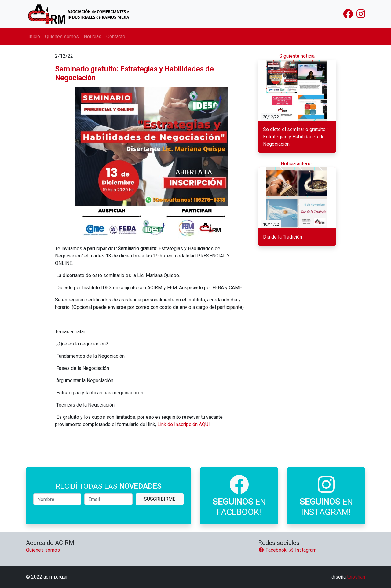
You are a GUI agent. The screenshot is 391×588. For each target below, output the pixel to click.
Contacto (116, 37)
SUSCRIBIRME (160, 499)
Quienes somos (62, 37)
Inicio (34, 37)
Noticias (93, 37)
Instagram (302, 550)
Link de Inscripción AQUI (184, 424)
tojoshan (356, 577)
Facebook (273, 550)
